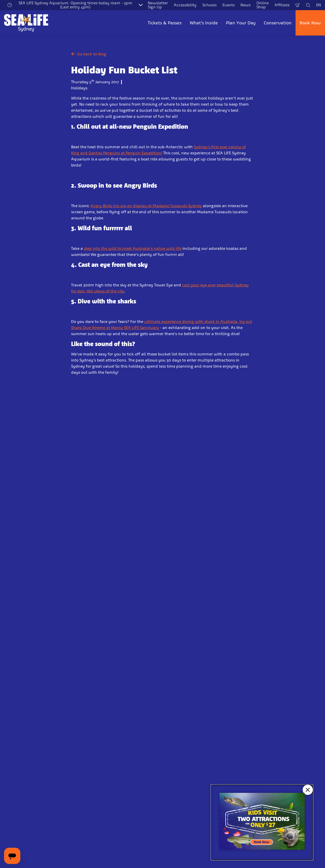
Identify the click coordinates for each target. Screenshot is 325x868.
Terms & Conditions (266, 711)
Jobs (170, 711)
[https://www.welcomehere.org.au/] (141, 801)
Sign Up (122, 587)
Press (171, 720)
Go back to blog (89, 54)
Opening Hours (99, 703)
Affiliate (282, 5)
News (246, 5)
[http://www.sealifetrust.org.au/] (59, 801)
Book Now (310, 23)
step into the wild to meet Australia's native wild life (133, 248)
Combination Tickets (23, 711)
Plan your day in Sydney (108, 720)
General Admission (22, 703)
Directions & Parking (104, 711)
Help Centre (96, 746)
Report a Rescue (181, 729)
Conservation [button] (278, 23)
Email (51, 560)
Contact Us (177, 703)
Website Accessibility (186, 768)
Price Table (95, 738)
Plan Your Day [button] (241, 23)
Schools (209, 5)
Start (8, 676)
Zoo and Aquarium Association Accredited (195, 757)
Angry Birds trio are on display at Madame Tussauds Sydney (146, 206)
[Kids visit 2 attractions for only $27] (262, 822)
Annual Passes (17, 720)
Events (229, 5)
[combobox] (162, 635)
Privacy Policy (261, 703)
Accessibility (185, 5)
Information (28, 676)
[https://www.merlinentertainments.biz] (22, 801)
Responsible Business (186, 746)
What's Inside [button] (204, 23)
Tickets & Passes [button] (165, 23)
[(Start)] (169, 801)
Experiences (15, 729)
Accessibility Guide (103, 729)
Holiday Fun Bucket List (77, 676)
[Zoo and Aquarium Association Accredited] (102, 801)
